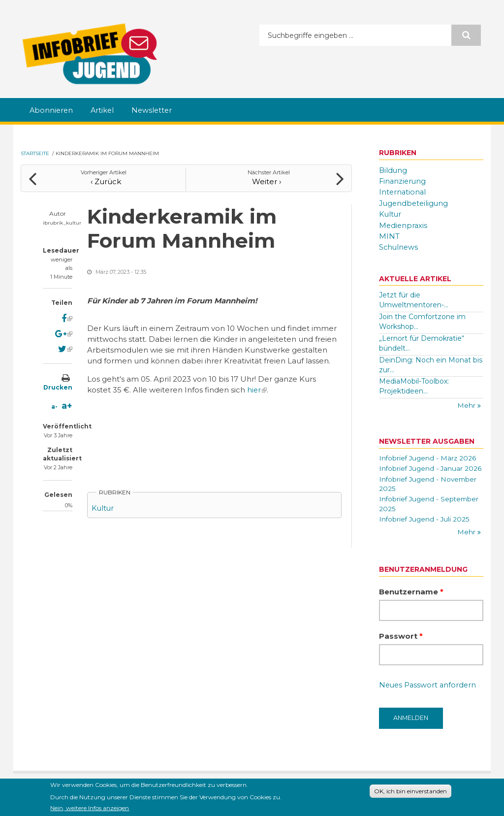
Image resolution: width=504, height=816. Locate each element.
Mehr (467, 404)
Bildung (394, 170)
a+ (67, 404)
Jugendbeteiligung (415, 203)
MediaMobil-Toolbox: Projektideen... (414, 385)
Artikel (104, 111)
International (403, 192)
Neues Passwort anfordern (429, 696)
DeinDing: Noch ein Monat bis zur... (431, 363)
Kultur (103, 506)
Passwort (401, 646)
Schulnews (399, 245)
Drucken (58, 386)
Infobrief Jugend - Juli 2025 (425, 529)
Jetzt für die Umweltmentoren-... (414, 298)
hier (257, 388)
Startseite (35, 153)
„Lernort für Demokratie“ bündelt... (422, 342)
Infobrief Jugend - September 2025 (430, 514)
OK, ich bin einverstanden (410, 792)
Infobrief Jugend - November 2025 (429, 493)
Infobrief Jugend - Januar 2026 (422, 472)
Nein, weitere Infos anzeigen (90, 809)
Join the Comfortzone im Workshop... (422, 320)
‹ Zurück (104, 180)
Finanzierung (403, 181)
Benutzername (411, 602)
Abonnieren (52, 111)
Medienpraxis (404, 224)
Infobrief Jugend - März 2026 (429, 457)
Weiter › (268, 180)
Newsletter (155, 111)
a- (54, 405)
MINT (389, 235)
